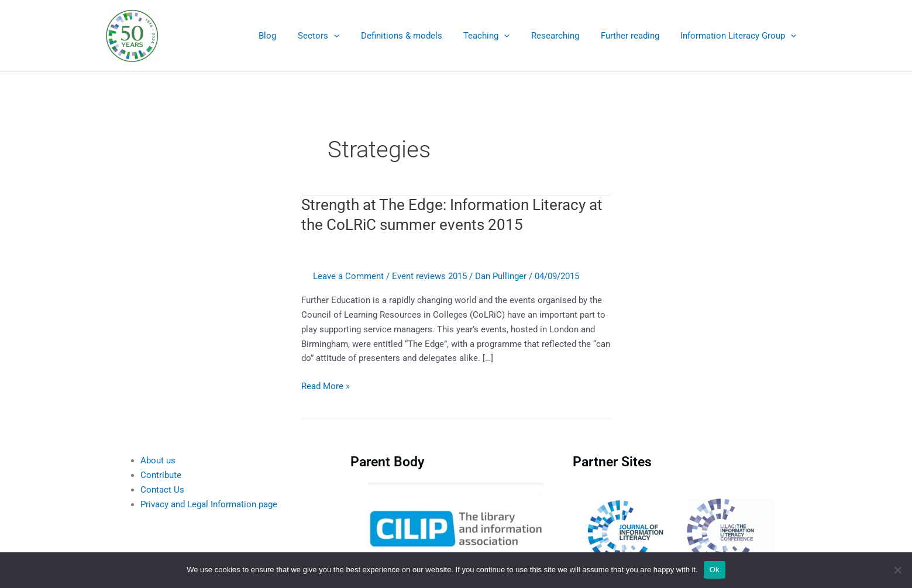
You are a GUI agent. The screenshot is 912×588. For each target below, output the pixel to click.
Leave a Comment (348, 276)
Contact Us (162, 490)
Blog (293, 36)
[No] (897, 570)
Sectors (340, 36)
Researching (565, 36)
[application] (355, 36)
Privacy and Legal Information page (209, 504)
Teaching (500, 36)
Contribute (161, 475)
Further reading (636, 36)
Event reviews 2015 (429, 276)
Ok (715, 570)
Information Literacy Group (741, 36)
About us (158, 460)
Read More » (326, 385)
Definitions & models (419, 36)
